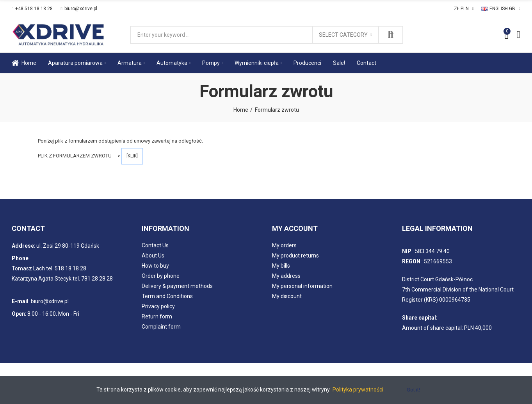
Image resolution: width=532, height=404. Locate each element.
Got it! (413, 390)
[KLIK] (132, 156)
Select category (343, 35)
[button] (32, 9)
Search (391, 35)
